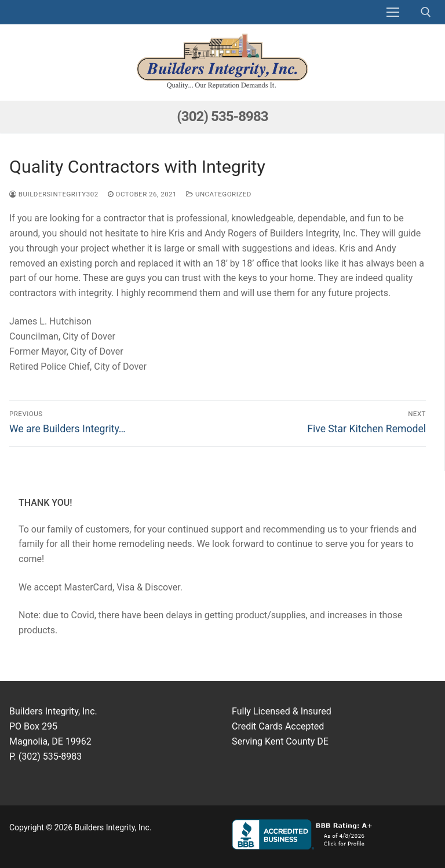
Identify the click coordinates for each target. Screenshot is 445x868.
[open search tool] (426, 12)
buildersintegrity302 (54, 194)
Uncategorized (219, 194)
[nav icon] (393, 12)
